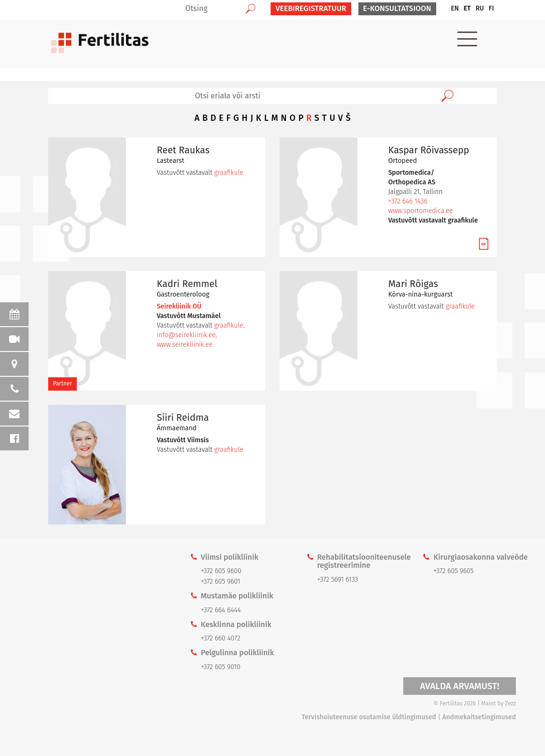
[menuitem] (455, 9)
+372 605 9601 (221, 581)
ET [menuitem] (467, 8)
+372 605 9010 (221, 667)
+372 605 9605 (453, 571)
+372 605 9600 (221, 571)
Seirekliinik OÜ (179, 306)
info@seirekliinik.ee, (187, 335)
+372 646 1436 (408, 201)
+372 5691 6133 (337, 580)
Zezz (510, 703)
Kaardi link (91, 647)
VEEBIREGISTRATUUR (311, 8)
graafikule (229, 173)
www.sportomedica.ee (421, 211)
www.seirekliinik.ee (185, 345)
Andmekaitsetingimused (479, 717)
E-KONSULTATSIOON (397, 8)
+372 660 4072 (221, 638)
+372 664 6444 (221, 610)
